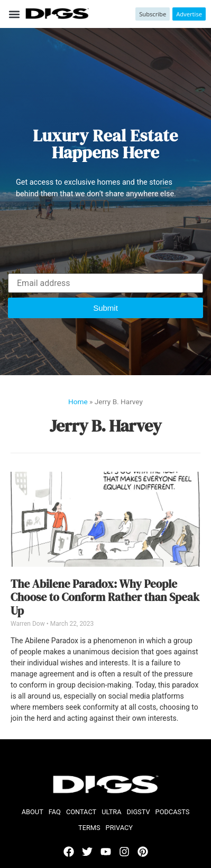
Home (78, 402)
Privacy (119, 828)
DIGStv (139, 812)
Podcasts (173, 812)
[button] (14, 14)
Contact (81, 812)
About (33, 812)
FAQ (55, 812)
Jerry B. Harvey (106, 426)
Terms (89, 828)
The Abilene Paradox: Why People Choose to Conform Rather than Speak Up (105, 597)
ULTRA (111, 812)
